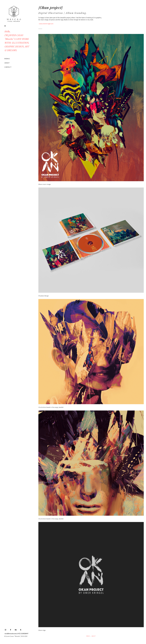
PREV (88, 636)
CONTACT (8, 67)
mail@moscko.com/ (11, 634)
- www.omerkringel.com (46, 24)
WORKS (7, 59)
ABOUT (7, 63)
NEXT (94, 636)
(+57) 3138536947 (23, 634)
